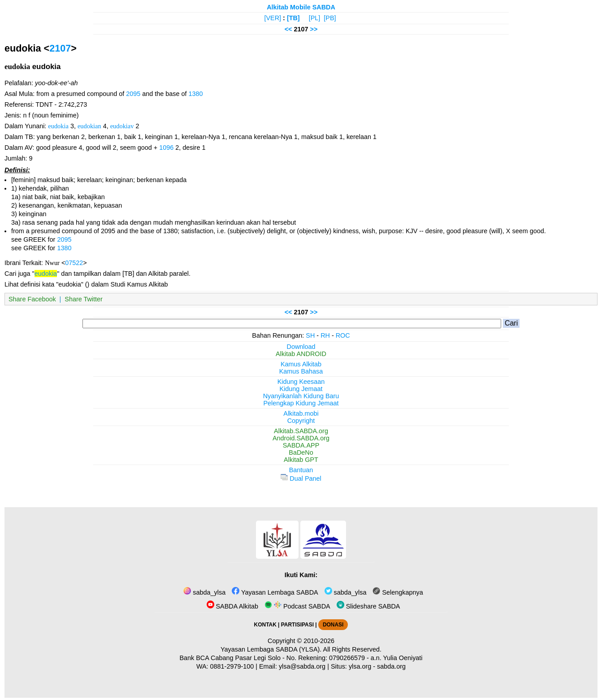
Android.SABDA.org (301, 438)
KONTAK (265, 625)
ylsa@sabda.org (302, 666)
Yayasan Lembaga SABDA (275, 592)
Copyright (301, 421)
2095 (133, 94)
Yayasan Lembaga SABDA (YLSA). (271, 649)
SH (310, 335)
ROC (343, 335)
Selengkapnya (398, 592)
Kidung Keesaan (301, 382)
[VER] (273, 18)
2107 (60, 48)
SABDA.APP (301, 445)
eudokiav (122, 126)
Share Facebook (32, 299)
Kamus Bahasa (301, 371)
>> (314, 29)
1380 (195, 94)
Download (301, 347)
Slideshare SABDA (368, 606)
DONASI (333, 625)
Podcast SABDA (297, 606)
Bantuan (301, 470)
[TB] (293, 18)
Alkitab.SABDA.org (301, 431)
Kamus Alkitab (301, 364)
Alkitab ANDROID (301, 354)
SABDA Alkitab (232, 606)
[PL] (315, 18)
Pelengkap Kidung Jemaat (301, 403)
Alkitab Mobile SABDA (301, 7)
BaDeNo (301, 452)
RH (325, 335)
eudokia (58, 126)
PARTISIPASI (297, 625)
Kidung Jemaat (301, 389)
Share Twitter (84, 299)
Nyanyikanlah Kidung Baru (301, 396)
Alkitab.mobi (301, 413)
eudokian (89, 126)
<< (288, 29)
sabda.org (391, 666)
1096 (166, 148)
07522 (74, 263)
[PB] (330, 18)
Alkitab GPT (301, 460)
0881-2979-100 (232, 666)
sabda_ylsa (204, 592)
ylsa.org (360, 666)
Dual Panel (301, 478)
